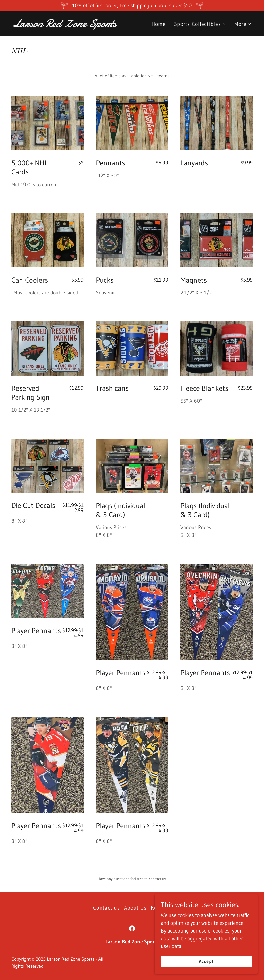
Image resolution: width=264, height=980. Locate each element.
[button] (200, 24)
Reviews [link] (161, 908)
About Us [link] (135, 908)
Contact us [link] (106, 908)
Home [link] (159, 24)
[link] (70, 25)
